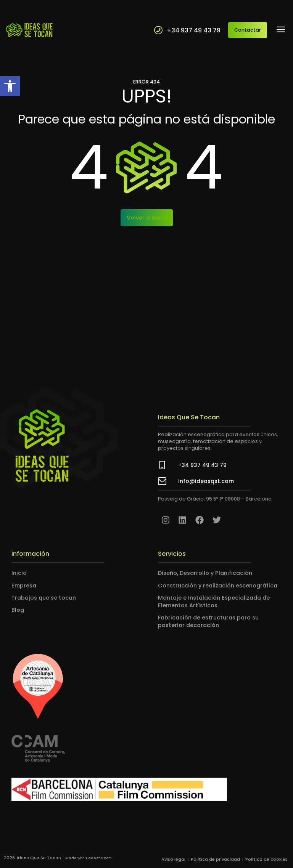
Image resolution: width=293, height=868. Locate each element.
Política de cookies (266, 859)
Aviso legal (173, 859)
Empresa (24, 585)
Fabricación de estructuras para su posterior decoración (208, 621)
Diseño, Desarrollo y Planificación (205, 573)
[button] (10, 86)
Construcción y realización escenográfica (218, 585)
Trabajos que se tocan (44, 598)
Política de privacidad (215, 859)
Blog (18, 610)
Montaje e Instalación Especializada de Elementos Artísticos (214, 602)
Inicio (19, 573)
